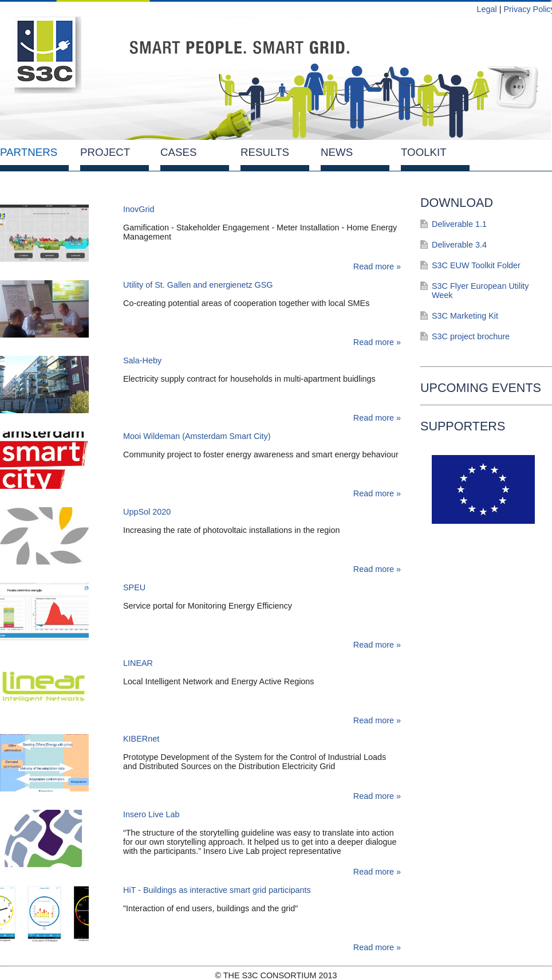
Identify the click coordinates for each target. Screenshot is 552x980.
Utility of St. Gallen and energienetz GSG (198, 285)
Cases (178, 152)
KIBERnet (141, 739)
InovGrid (139, 209)
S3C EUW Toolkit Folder (476, 265)
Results (265, 152)
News (337, 152)
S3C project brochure (471, 336)
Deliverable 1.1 (459, 224)
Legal (486, 9)
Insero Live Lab (151, 814)
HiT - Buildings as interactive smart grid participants (217, 890)
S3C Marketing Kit (465, 316)
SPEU (134, 587)
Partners (29, 152)
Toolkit (424, 152)
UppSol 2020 (147, 512)
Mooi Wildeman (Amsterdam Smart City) (197, 436)
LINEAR (138, 663)
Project (105, 152)
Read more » (377, 266)
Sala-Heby (142, 360)
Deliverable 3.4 (459, 245)
